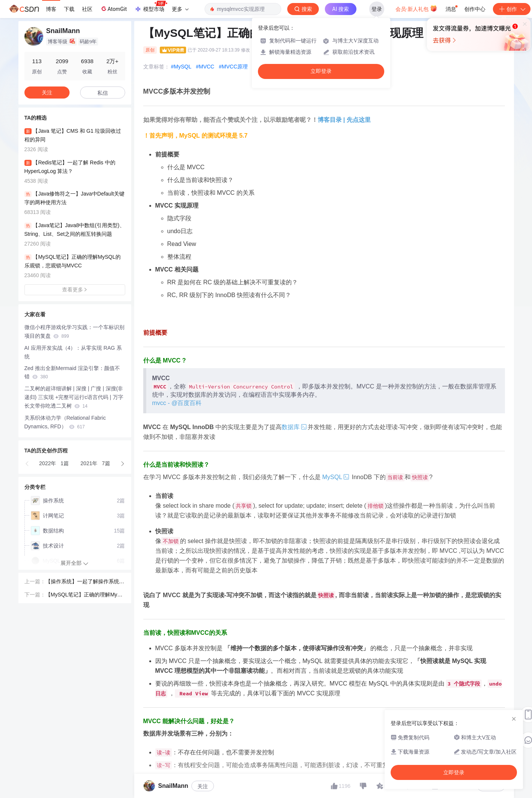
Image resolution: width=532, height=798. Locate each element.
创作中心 (475, 9)
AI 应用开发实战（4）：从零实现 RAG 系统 (73, 352)
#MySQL (181, 67)
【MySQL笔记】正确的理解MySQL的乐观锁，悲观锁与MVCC (85, 595)
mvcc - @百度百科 (177, 403)
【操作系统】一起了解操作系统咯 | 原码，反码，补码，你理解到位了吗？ (85, 582)
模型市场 (151, 7)
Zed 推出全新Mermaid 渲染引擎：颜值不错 (72, 372)
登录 (377, 9)
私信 (103, 93)
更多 (180, 9)
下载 (69, 9)
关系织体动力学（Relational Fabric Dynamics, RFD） (65, 422)
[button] (27, 464)
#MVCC (205, 67)
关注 (203, 786)
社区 (87, 9)
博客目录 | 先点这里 (344, 120)
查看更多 (75, 290)
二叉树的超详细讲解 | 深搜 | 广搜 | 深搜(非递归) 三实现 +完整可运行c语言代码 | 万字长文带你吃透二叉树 (74, 397)
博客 (51, 9)
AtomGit (113, 9)
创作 (512, 9)
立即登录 (321, 71)
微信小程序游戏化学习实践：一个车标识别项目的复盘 (74, 331)
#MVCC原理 (233, 67)
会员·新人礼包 (416, 8)
